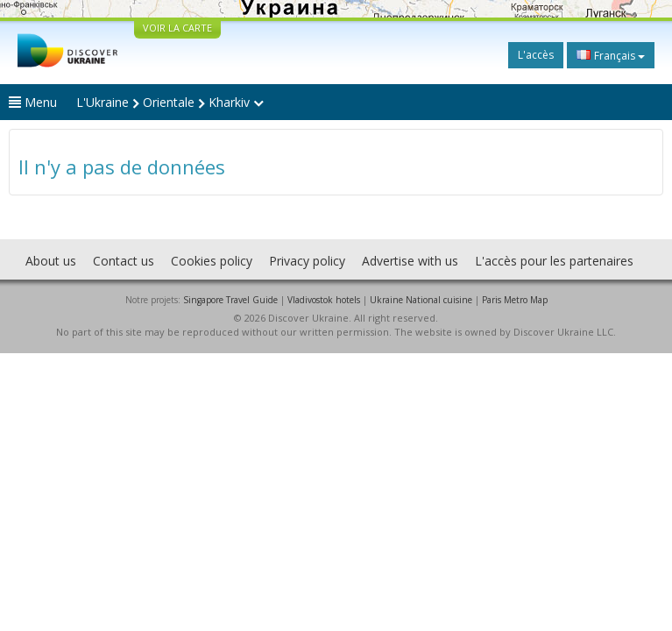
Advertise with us (410, 261)
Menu (33, 102)
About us (51, 261)
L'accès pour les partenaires (554, 261)
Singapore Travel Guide (230, 300)
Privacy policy (307, 261)
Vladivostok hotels (324, 300)
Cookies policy (212, 261)
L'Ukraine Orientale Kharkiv (170, 102)
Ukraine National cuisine (421, 300)
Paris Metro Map (515, 300)
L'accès (536, 55)
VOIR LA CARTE (177, 28)
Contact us (124, 261)
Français (611, 55)
